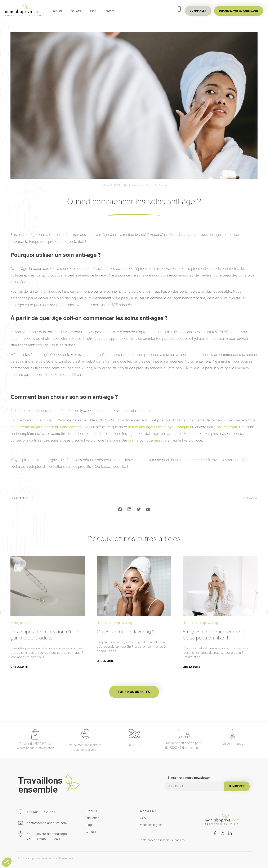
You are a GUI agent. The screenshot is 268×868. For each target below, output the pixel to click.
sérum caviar (227, 427)
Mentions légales (152, 825)
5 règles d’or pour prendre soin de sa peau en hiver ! (217, 635)
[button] (120, 510)
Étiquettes (76, 11)
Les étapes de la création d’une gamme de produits (44, 635)
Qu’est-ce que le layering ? (126, 632)
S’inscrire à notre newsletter (189, 778)
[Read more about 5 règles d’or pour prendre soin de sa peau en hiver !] (192, 667)
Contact (109, 11)
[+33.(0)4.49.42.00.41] (179, 9)
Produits (57, 11)
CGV (143, 818)
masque (160, 440)
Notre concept (20, 623)
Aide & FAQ (148, 811)
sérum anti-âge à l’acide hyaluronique (159, 427)
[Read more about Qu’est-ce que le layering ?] (106, 661)
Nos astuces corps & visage (147, 185)
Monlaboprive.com (184, 235)
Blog (93, 11)
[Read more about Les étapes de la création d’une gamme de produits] (20, 667)
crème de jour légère (37, 427)
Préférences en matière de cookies (162, 840)
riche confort (70, 427)
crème (133, 440)
